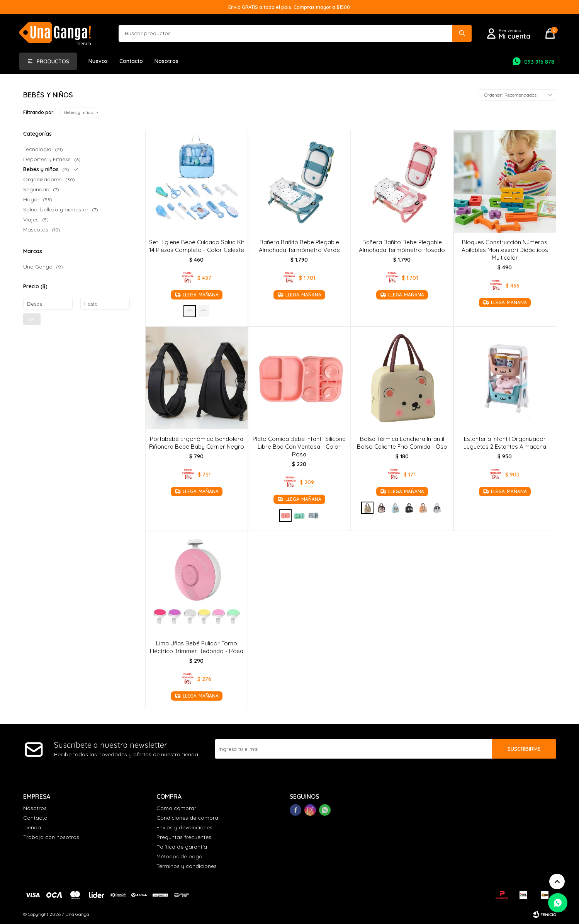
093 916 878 (539, 62)
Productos (53, 61)
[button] (462, 33)
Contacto (131, 61)
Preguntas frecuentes (184, 837)
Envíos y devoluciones (184, 827)
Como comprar (176, 808)
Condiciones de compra (187, 818)
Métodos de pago (179, 856)
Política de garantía (182, 847)
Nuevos (98, 61)
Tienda (32, 827)
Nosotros (166, 61)
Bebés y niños (78, 112)
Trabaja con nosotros (51, 837)
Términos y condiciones (187, 866)
